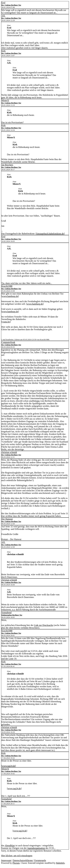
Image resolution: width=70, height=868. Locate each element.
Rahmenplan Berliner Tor (12, 615)
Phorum (16, 863)
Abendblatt (10, 846)
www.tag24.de (9, 766)
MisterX (5, 100)
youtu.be (6, 322)
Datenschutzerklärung (23, 860)
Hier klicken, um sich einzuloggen (17, 856)
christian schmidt (9, 452)
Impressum (6, 860)
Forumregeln (40, 860)
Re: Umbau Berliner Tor (11, 5)
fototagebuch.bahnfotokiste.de (50, 234)
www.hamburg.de (10, 296)
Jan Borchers (7, 165)
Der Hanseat (7, 519)
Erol (3, 3)
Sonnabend (6, 613)
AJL (3, 16)
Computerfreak (8, 342)
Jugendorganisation (36, 848)
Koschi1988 (7, 286)
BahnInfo (60, 863)
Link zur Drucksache (44, 625)
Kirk (3, 51)
